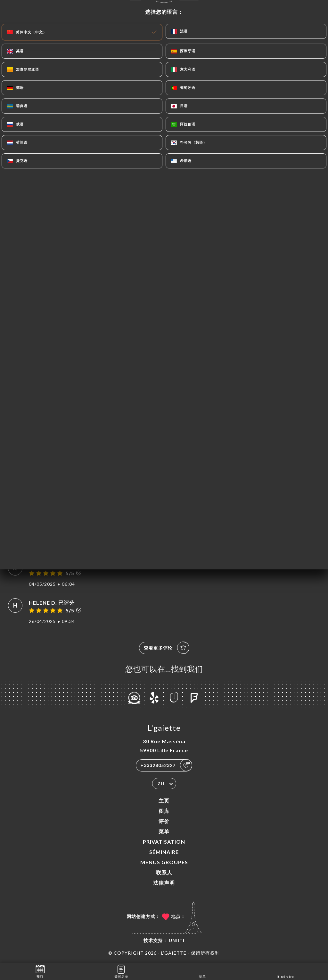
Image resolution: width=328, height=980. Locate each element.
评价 (164, 821)
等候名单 (121, 971)
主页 (164, 801)
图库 (164, 811)
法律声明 (164, 883)
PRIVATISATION (164, 842)
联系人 (164, 872)
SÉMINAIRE (164, 852)
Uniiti (177, 940)
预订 (40, 971)
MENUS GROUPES (164, 862)
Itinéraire (285, 971)
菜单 (164, 831)
